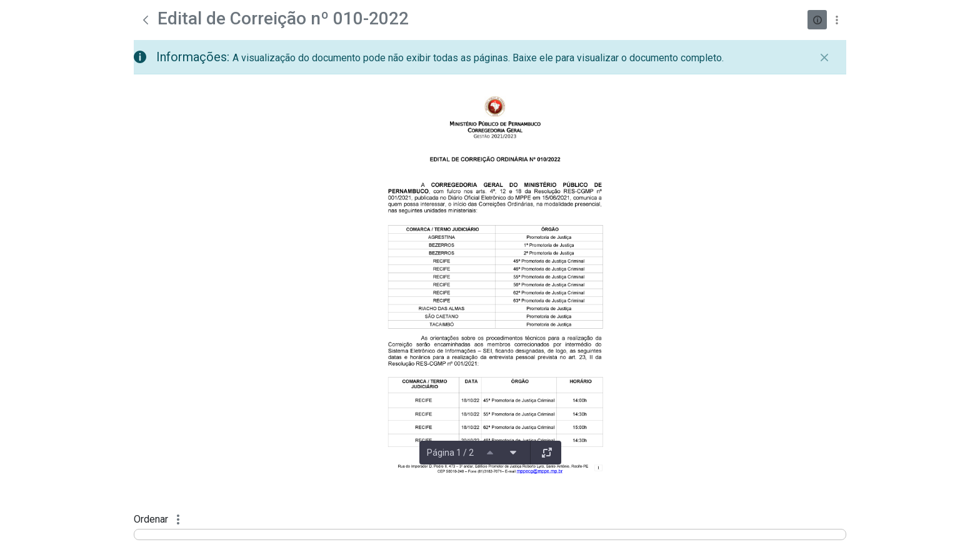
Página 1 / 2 (450, 453)
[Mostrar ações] (837, 20)
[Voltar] (146, 20)
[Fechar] (824, 58)
